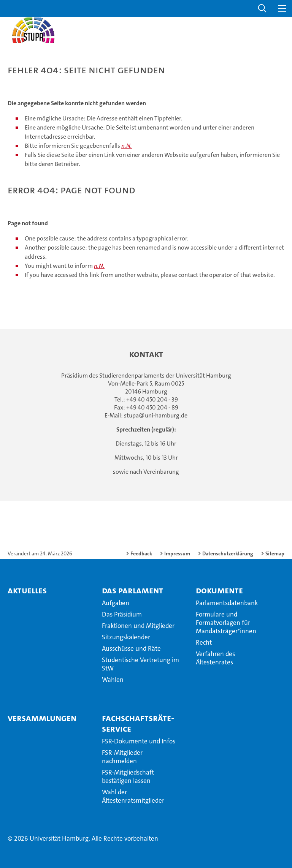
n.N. (127, 146)
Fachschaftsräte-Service (138, 723)
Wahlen (113, 680)
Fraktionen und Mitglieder (138, 626)
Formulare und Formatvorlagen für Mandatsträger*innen (226, 623)
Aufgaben (116, 603)
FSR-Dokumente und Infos (139, 741)
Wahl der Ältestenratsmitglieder (133, 796)
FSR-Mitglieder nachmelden (122, 757)
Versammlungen (42, 718)
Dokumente (219, 590)
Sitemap (275, 553)
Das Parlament (133, 590)
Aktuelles (27, 590)
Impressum (177, 553)
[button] (262, 9)
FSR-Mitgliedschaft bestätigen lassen (128, 776)
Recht (204, 642)
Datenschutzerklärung (228, 553)
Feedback (141, 553)
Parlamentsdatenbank (227, 603)
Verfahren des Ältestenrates (215, 658)
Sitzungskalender (126, 637)
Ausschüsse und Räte (131, 648)
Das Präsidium (122, 614)
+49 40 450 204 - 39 (152, 399)
